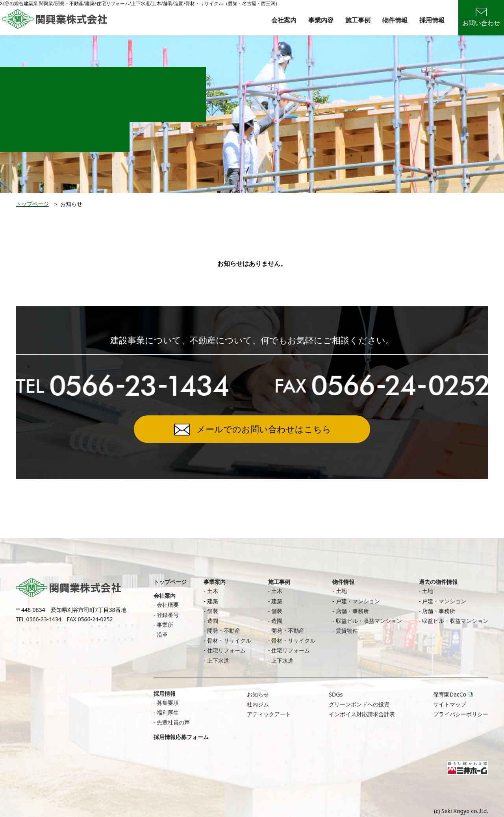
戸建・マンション (358, 601)
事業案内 (215, 582)
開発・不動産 (224, 631)
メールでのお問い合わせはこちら (264, 429)
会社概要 (168, 605)
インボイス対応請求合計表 (362, 714)
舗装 (213, 611)
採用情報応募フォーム (181, 737)
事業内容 (321, 20)
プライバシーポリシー (461, 714)
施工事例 (358, 20)
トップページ (32, 204)
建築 (213, 601)
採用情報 (432, 20)
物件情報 (395, 20)
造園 (213, 621)
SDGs (336, 694)
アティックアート (269, 714)
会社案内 (284, 20)
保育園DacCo (450, 694)
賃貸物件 (347, 631)
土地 (341, 591)
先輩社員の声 (173, 722)
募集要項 (168, 703)
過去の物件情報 (438, 582)
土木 (213, 591)
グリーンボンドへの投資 (359, 704)
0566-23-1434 (44, 619)
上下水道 (218, 660)
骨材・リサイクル (229, 640)
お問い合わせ (481, 18)
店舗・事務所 (352, 611)
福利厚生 (168, 712)
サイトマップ (450, 704)
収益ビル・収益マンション (369, 621)
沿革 (162, 635)
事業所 (165, 625)
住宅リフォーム (226, 650)
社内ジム (258, 704)
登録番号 (168, 615)
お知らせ (258, 694)
